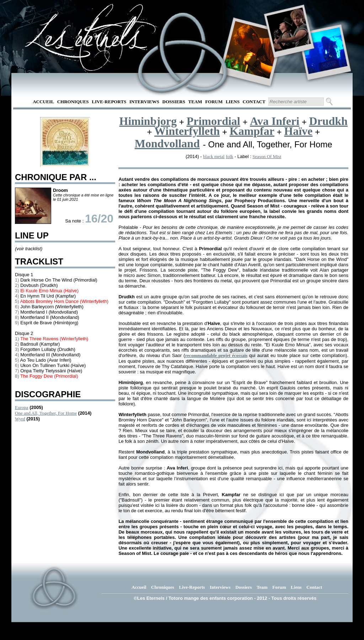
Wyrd (20, 419)
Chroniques (73, 102)
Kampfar (252, 131)
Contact (254, 102)
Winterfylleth (187, 131)
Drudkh (328, 121)
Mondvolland (167, 143)
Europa (22, 407)
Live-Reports (109, 102)
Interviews (144, 102)
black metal (214, 156)
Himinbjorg (148, 121)
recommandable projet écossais (216, 355)
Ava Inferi (275, 121)
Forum (214, 102)
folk (229, 156)
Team (195, 102)
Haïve (298, 131)
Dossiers (174, 102)
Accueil (43, 102)
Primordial (213, 121)
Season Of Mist (267, 156)
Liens (233, 102)
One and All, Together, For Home (46, 413)
